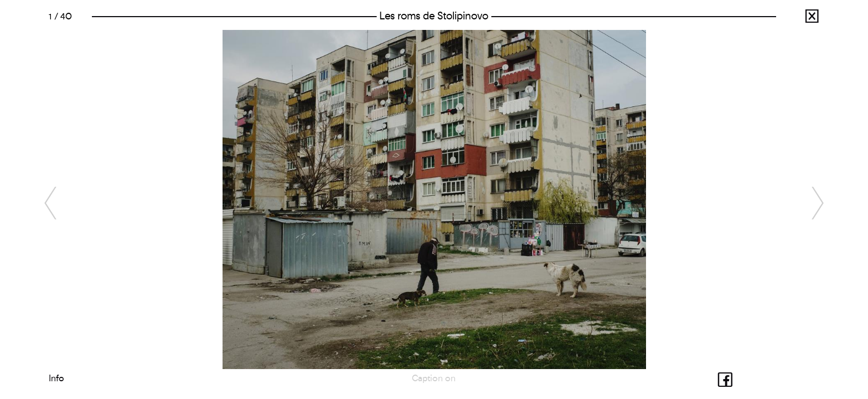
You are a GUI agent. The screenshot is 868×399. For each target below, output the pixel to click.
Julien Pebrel (802, 19)
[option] (434, 199)
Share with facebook (715, 378)
